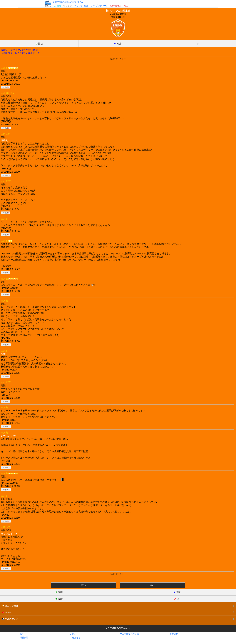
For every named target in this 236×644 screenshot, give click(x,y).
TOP (22, 634)
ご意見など (75, 637)
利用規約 (174, 634)
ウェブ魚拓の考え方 (129, 634)
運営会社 (24, 637)
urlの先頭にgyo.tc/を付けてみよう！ (71, 2)
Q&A (72, 634)
